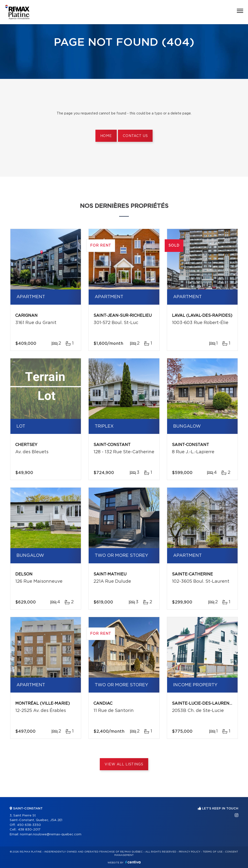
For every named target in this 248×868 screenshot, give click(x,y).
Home (106, 136)
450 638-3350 (29, 825)
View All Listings (124, 764)
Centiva (133, 862)
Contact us (135, 136)
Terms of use (213, 852)
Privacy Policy (190, 852)
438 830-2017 (29, 830)
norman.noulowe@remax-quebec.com (51, 834)
